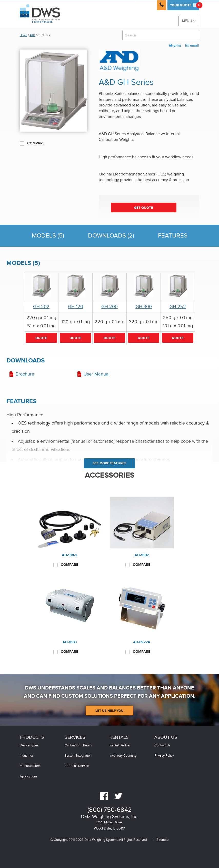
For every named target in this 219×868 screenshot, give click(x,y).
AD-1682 (142, 555)
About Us (166, 737)
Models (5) (48, 236)
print (175, 46)
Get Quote (144, 208)
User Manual (97, 374)
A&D (32, 35)
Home (23, 35)
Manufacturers (30, 766)
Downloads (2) (111, 236)
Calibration (72, 746)
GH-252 (178, 307)
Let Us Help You (109, 711)
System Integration (78, 756)
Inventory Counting (123, 756)
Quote (185, 5)
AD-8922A (142, 642)
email (192, 46)
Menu (189, 21)
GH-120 (76, 307)
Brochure (25, 374)
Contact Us (162, 746)
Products (32, 737)
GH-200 (109, 307)
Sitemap (162, 840)
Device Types (29, 746)
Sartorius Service (77, 766)
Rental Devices (120, 746)
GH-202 (41, 307)
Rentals (119, 737)
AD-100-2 (69, 555)
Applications (29, 777)
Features (173, 236)
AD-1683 (70, 642)
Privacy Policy (164, 756)
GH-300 (144, 307)
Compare (32, 143)
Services (75, 737)
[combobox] (161, 35)
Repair (88, 746)
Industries (27, 756)
